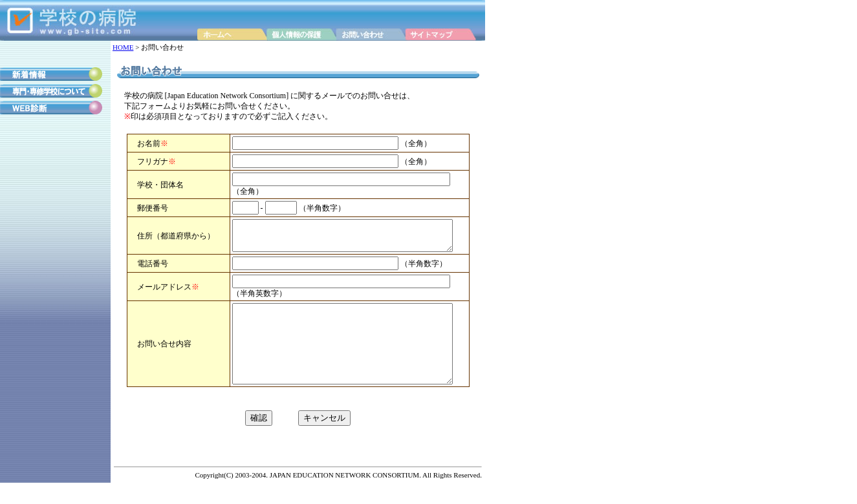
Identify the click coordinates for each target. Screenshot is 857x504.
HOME (123, 47)
